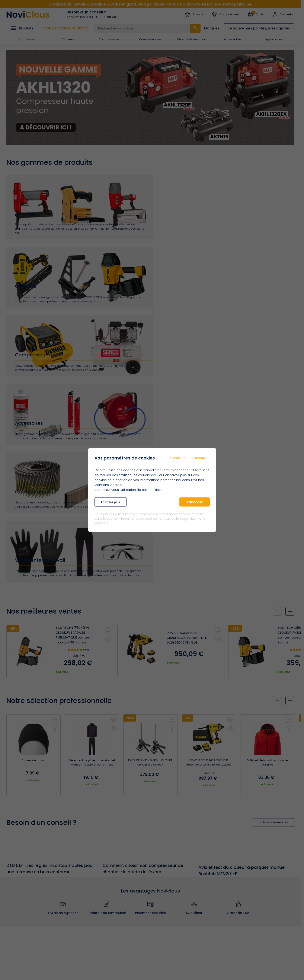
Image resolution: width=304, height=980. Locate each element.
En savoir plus (111, 502)
